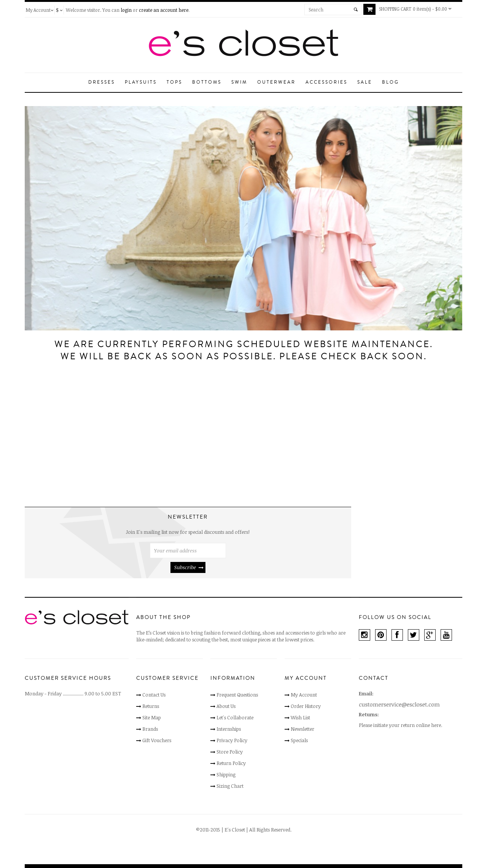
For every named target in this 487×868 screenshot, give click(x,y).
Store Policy (230, 752)
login (126, 10)
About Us (226, 706)
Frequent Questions (237, 695)
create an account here (164, 10)
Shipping (226, 774)
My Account (304, 695)
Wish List (300, 717)
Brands (150, 729)
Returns (151, 706)
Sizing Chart (230, 786)
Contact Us (154, 695)
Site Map (152, 717)
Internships (229, 729)
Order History (306, 706)
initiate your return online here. (408, 725)
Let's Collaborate (235, 717)
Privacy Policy (232, 740)
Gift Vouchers (157, 740)
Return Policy (231, 763)
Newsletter (302, 729)
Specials (299, 740)
